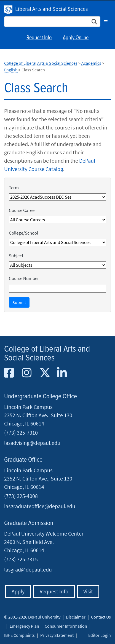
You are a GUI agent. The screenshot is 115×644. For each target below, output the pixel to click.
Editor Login (100, 635)
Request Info (39, 38)
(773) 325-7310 (21, 433)
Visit (88, 591)
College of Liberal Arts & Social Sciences (41, 63)
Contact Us (101, 617)
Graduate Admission (29, 523)
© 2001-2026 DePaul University (32, 617)
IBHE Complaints (19, 635)
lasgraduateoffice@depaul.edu (40, 506)
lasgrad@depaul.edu (28, 569)
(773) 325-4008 (21, 496)
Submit (19, 302)
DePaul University (8, 10)
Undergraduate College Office (41, 397)
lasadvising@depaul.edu (32, 443)
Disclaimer (76, 617)
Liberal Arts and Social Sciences (51, 9)
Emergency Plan (24, 626)
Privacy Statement (57, 635)
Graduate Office (23, 460)
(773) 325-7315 (21, 559)
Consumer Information (66, 626)
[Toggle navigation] (106, 20)
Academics (91, 63)
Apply (18, 591)
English (11, 70)
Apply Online (76, 38)
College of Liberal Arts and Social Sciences (47, 354)
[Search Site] (52, 22)
